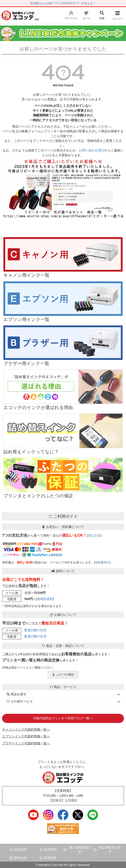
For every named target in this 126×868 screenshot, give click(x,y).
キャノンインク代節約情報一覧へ (26, 729)
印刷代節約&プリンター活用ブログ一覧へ (63, 718)
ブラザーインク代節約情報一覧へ (26, 743)
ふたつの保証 (63, 675)
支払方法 (94, 535)
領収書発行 (102, 562)
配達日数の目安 (36, 630)
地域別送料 (45, 599)
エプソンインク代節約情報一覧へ (26, 736)
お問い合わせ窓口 (92, 150)
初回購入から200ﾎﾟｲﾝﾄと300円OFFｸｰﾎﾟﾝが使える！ (63, 3)
